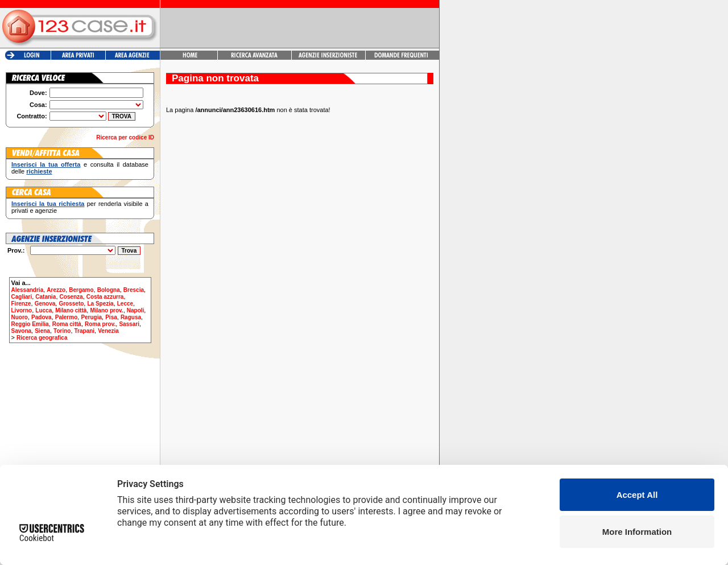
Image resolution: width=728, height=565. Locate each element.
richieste (39, 171)
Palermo (66, 317)
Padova (42, 317)
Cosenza (71, 297)
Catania (45, 297)
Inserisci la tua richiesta (48, 204)
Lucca (44, 310)
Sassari (129, 324)
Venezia (108, 331)
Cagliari (22, 297)
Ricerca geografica (42, 338)
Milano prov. (106, 310)
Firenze (21, 304)
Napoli (136, 310)
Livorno (22, 310)
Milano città (71, 310)
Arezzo (56, 290)
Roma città (67, 324)
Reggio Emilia (30, 324)
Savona (22, 331)
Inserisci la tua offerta (46, 164)
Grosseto (71, 304)
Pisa (111, 317)
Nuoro (20, 317)
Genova (45, 304)
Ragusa (131, 317)
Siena (42, 331)
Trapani (85, 331)
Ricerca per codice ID (125, 137)
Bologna (109, 290)
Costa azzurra (105, 297)
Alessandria (28, 290)
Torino (62, 331)
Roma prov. (100, 324)
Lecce (125, 304)
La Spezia (100, 304)
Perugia (91, 317)
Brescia (134, 290)
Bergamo (81, 290)
